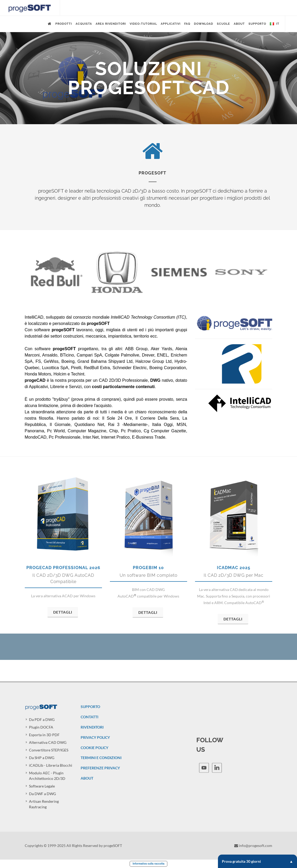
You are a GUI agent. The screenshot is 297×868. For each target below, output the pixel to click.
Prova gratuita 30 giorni (257, 861)
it (275, 24)
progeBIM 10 (148, 568)
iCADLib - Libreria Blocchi (51, 765)
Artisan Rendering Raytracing (44, 804)
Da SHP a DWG (42, 758)
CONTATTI (89, 717)
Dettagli (63, 612)
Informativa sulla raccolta (148, 864)
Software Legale (42, 786)
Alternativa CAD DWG (48, 742)
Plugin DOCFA (41, 727)
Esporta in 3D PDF (44, 735)
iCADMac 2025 (234, 568)
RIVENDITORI (92, 727)
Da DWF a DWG (42, 794)
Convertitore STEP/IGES (49, 750)
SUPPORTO (90, 707)
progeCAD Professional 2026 (63, 568)
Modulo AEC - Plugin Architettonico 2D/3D (47, 776)
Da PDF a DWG (42, 719)
